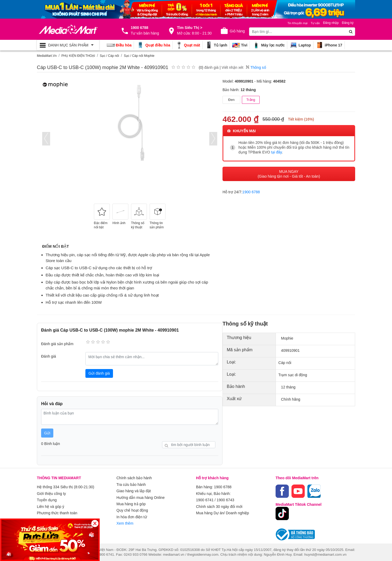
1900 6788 (251, 192)
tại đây (276, 152)
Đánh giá (49, 356)
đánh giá (211, 67)
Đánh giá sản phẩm (57, 344)
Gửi (47, 433)
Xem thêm (125, 523)
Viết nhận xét (232, 67)
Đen (232, 100)
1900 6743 (225, 500)
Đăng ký (348, 23)
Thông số (256, 67)
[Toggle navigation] (68, 45)
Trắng (251, 100)
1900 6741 (205, 500)
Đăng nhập (331, 23)
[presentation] (46, 139)
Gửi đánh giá (99, 373)
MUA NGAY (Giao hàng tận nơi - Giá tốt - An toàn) (289, 174)
